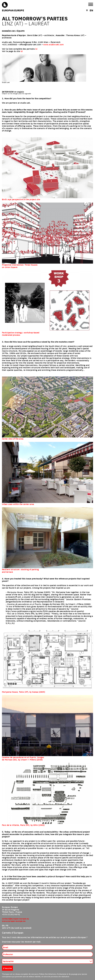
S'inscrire (7, 968)
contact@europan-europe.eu (15, 919)
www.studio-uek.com (53, 44)
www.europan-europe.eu (14, 921)
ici (36, 49)
